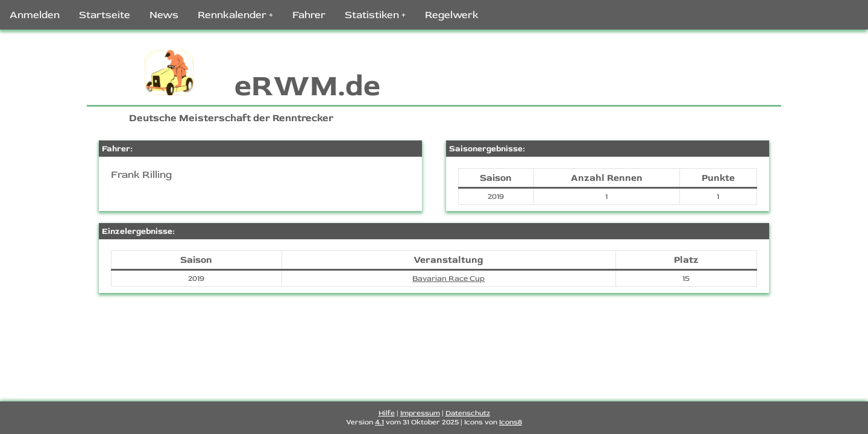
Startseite (105, 15)
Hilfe (387, 413)
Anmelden (35, 15)
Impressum (420, 413)
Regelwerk (452, 15)
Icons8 (511, 422)
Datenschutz (468, 413)
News (164, 15)
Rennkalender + (235, 15)
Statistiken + (375, 15)
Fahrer (309, 15)
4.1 (379, 422)
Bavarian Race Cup (448, 278)
